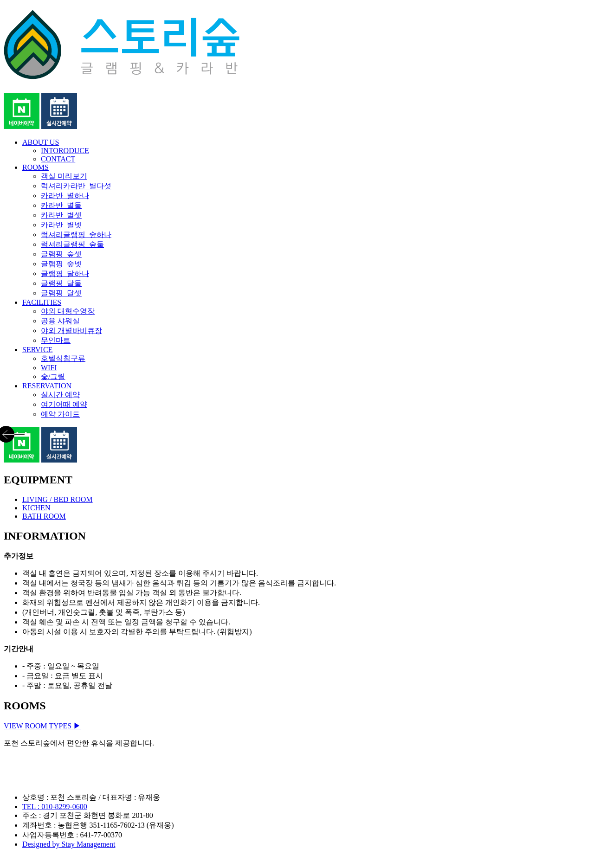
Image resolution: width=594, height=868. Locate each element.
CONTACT (58, 159)
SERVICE (37, 350)
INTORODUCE (65, 151)
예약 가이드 (60, 414)
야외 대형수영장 (68, 311)
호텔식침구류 (63, 358)
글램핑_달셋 (61, 293)
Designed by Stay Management (69, 844)
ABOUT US (41, 142)
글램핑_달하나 (65, 273)
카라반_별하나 (65, 196)
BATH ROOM (44, 516)
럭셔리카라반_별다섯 (76, 186)
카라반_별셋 (61, 215)
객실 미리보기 (64, 176)
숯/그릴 (53, 376)
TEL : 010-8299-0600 (55, 807)
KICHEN (36, 508)
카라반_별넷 (61, 225)
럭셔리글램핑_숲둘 (72, 244)
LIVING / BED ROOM (58, 499)
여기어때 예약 (64, 404)
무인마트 (56, 340)
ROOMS (36, 167)
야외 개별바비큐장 (71, 331)
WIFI (49, 368)
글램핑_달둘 (61, 283)
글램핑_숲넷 (61, 264)
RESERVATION (47, 386)
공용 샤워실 (60, 321)
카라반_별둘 (61, 205)
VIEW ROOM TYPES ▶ (42, 726)
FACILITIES (42, 302)
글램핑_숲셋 (61, 254)
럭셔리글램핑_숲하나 (76, 235)
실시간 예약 (60, 395)
